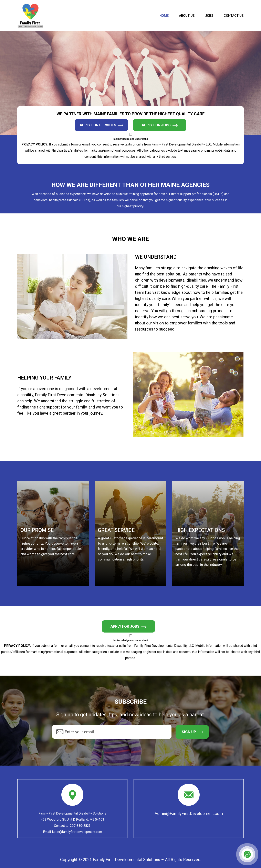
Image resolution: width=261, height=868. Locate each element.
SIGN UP (192, 732)
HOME (164, 16)
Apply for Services (101, 125)
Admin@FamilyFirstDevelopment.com (189, 814)
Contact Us (234, 16)
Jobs (209, 16)
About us (187, 16)
